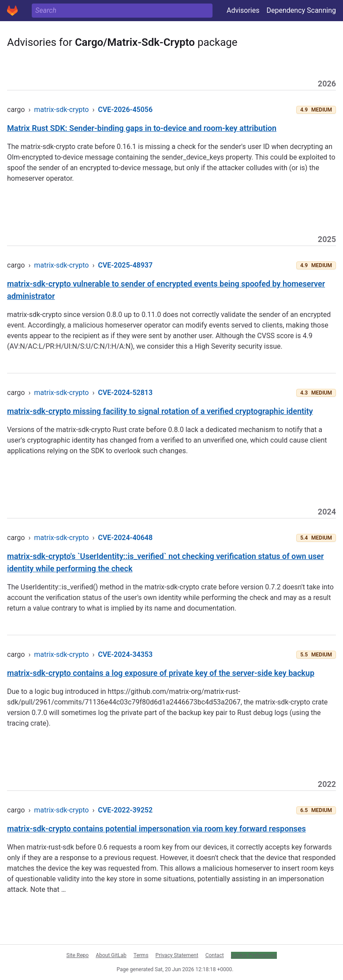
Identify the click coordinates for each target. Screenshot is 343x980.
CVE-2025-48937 (125, 265)
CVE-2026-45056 (125, 110)
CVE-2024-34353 (125, 654)
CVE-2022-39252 (125, 810)
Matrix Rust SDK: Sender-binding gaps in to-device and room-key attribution (142, 128)
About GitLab (111, 955)
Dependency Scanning (301, 10)
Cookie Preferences (254, 955)
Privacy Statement (177, 955)
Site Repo (78, 955)
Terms (141, 955)
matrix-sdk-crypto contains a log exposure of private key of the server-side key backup (161, 673)
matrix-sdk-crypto (61, 110)
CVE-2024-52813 (125, 393)
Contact (215, 955)
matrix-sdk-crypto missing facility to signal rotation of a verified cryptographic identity (160, 411)
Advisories (243, 10)
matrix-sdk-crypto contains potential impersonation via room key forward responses (157, 829)
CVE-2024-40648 (125, 538)
